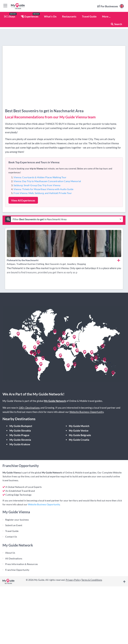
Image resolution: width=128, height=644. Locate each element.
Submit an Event (14, 525)
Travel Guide (89, 16)
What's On (50, 16)
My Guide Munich (79, 426)
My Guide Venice (79, 431)
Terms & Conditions (92, 580)
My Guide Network (55, 401)
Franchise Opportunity (17, 570)
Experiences (30, 16)
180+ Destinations (29, 408)
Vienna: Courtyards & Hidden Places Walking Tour (40, 177)
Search (116, 24)
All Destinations (14, 558)
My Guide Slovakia (20, 431)
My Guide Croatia (79, 440)
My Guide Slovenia (20, 440)
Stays (10, 16)
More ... (106, 16)
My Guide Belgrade (80, 435)
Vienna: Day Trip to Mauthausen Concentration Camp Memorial (47, 181)
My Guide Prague (19, 435)
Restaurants (69, 16)
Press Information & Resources (22, 564)
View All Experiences (23, 200)
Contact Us (11, 537)
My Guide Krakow (20, 444)
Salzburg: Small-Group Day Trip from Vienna (37, 185)
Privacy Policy (73, 580)
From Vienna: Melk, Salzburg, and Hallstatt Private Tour (43, 193)
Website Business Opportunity (87, 412)
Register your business (17, 520)
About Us (10, 553)
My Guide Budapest (21, 426)
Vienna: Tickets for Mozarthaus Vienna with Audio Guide (43, 189)
